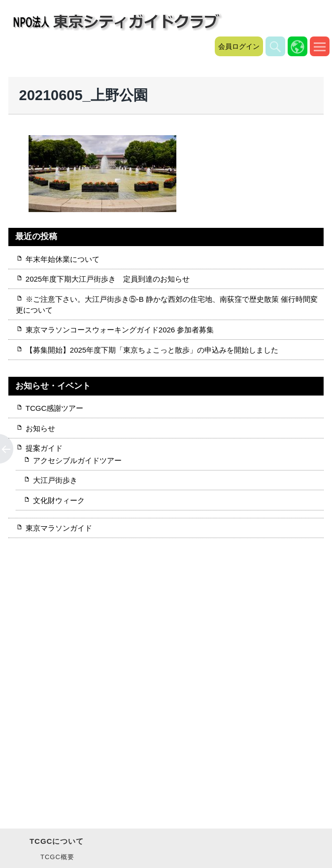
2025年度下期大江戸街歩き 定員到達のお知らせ (108, 279)
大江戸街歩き (55, 480)
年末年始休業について (63, 259)
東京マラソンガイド (59, 528)
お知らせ (40, 428)
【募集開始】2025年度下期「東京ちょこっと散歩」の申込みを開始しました (152, 350)
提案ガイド (44, 448)
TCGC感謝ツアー (54, 408)
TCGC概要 (57, 857)
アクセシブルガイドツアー (77, 460)
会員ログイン (239, 46)
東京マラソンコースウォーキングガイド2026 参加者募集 (124, 330)
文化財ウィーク (59, 500)
